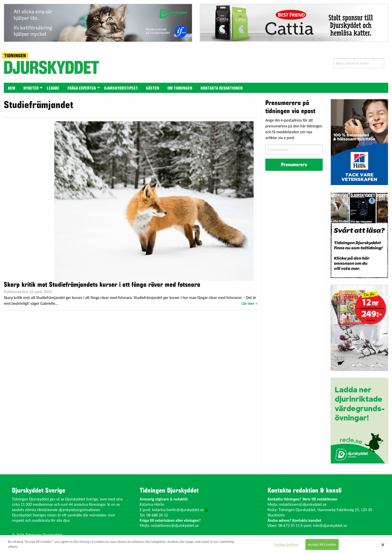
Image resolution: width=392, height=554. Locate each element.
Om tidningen (180, 88)
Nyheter (31, 88)
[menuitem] (12, 88)
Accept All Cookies (322, 544)
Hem (12, 88)
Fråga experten (82, 88)
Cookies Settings (286, 544)
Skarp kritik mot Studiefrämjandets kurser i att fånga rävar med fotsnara (102, 285)
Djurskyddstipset (121, 88)
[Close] (383, 545)
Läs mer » (250, 303)
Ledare (53, 88)
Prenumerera (294, 165)
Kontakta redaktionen (222, 88)
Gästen (153, 88)
